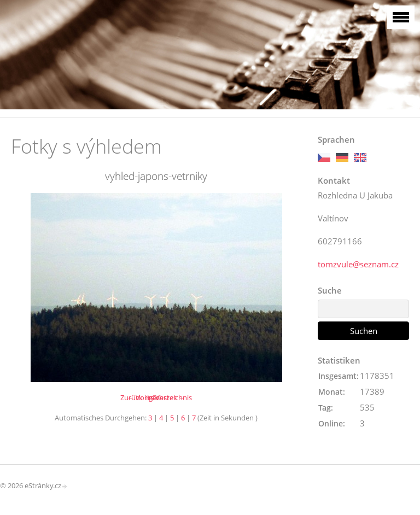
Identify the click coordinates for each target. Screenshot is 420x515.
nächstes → (167, 397)
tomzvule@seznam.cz (358, 264)
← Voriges (143, 397)
